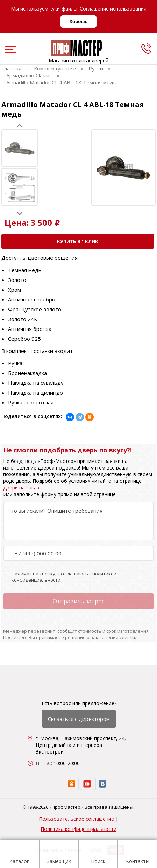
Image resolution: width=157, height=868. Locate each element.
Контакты (138, 855)
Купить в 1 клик (78, 241)
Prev (20, 126)
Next (20, 213)
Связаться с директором (79, 719)
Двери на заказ (21, 488)
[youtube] (87, 784)
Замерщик (59, 855)
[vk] (102, 784)
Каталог (19, 855)
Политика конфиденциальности (78, 829)
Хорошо (78, 22)
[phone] (146, 48)
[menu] (10, 50)
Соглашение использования (113, 9)
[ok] (72, 784)
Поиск (98, 855)
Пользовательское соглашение (76, 819)
